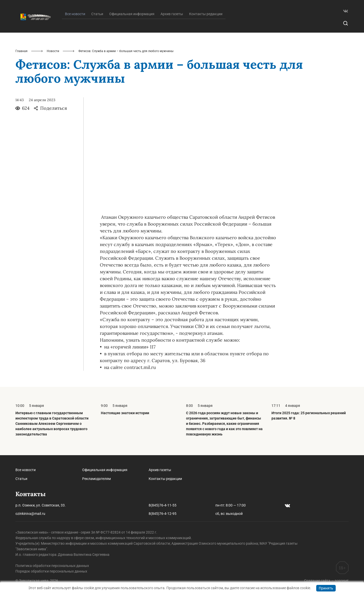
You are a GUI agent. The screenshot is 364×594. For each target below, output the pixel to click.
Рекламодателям (96, 479)
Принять (326, 588)
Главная (21, 51)
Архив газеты (172, 14)
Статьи (97, 14)
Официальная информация (132, 14)
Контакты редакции (206, 14)
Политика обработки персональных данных (52, 566)
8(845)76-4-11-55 (163, 505)
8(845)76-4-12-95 (163, 514)
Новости (53, 51)
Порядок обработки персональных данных (51, 571)
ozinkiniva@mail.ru (30, 514)
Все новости (26, 470)
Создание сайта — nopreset (326, 581)
